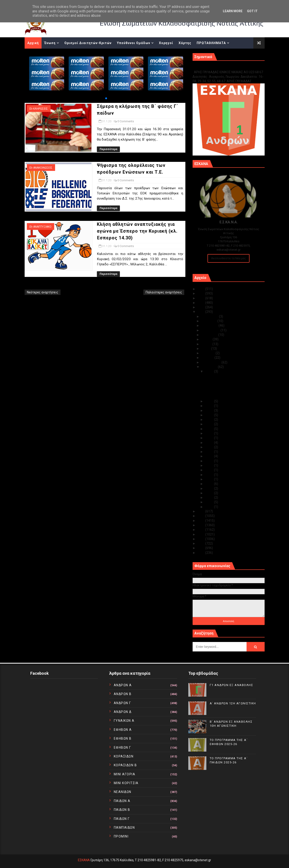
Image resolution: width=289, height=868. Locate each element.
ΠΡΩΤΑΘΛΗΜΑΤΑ (211, 43)
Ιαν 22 (210, 433)
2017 (201, 521)
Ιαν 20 (210, 443)
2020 (201, 312)
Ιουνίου (207, 344)
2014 (201, 534)
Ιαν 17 (210, 456)
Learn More (233, 11)
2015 (201, 530)
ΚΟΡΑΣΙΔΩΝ (124, 756)
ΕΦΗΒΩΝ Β (123, 738)
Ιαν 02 (210, 502)
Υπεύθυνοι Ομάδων (134, 43)
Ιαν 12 (210, 475)
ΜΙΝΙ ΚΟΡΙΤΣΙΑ (126, 783)
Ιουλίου (207, 339)
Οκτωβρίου (210, 325)
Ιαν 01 (210, 507)
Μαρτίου (208, 358)
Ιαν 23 (210, 429)
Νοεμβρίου (209, 321)
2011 (201, 548)
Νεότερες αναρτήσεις (43, 292)
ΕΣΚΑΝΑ (84, 860)
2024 (201, 293)
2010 (201, 553)
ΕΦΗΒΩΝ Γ (122, 748)
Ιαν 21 (210, 438)
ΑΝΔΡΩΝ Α (123, 685)
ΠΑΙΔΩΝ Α (122, 801)
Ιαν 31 (210, 371)
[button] (106, 98)
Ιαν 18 (210, 452)
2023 (201, 298)
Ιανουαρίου (210, 367)
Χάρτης (185, 43)
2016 (201, 525)
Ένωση (50, 43)
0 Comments (126, 121)
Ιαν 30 (210, 401)
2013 (201, 539)
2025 (201, 289)
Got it (252, 11)
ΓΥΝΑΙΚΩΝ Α (124, 721)
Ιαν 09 (210, 484)
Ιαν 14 (210, 465)
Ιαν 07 (210, 493)
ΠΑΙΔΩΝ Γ (122, 819)
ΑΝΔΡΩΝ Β (123, 694)
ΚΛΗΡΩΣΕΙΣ (41, 109)
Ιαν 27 (210, 415)
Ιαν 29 (210, 406)
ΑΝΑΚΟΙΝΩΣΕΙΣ (43, 168)
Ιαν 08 (210, 488)
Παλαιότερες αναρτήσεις (164, 292)
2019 (201, 511)
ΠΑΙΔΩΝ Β (122, 810)
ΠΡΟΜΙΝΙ (121, 836)
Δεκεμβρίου (210, 316)
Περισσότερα (108, 149)
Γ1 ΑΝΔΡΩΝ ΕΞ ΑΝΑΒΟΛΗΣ (216, 67)
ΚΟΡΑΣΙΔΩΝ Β (125, 765)
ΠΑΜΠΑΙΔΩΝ (124, 828)
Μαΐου (206, 349)
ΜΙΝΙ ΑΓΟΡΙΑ (125, 774)
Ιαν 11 (210, 479)
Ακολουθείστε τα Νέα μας (228, 258)
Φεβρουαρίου (211, 362)
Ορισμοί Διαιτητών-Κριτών (88, 43)
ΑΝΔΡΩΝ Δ (123, 712)
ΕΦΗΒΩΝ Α (123, 730)
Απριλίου (208, 353)
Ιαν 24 (210, 424)
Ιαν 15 (210, 461)
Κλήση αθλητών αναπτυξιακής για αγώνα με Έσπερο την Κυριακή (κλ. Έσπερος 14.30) (137, 231)
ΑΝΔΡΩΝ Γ (122, 703)
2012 (201, 543)
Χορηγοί (166, 43)
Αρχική (33, 43)
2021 (201, 307)
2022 (201, 303)
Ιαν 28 (210, 410)
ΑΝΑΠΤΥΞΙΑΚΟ (42, 227)
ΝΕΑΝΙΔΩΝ (123, 792)
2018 (201, 516)
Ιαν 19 (210, 447)
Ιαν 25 (210, 420)
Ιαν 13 (210, 470)
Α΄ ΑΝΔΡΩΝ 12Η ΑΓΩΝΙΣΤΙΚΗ (233, 703)
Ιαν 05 (210, 498)
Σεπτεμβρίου (211, 330)
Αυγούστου (210, 335)
